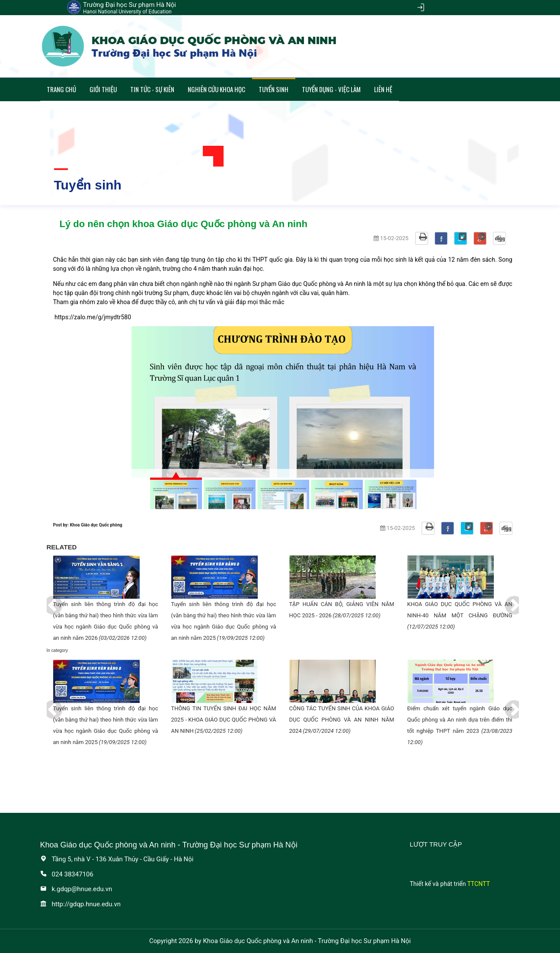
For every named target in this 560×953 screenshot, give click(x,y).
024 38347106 (67, 874)
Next (508, 600)
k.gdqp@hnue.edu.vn (76, 889)
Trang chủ (61, 89)
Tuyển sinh (274, 89)
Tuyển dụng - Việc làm (331, 89)
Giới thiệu (103, 89)
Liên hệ (383, 89)
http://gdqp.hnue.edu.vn (81, 904)
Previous (47, 600)
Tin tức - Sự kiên (152, 89)
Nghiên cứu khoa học (216, 89)
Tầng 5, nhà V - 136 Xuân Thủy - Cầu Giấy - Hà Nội (117, 859)
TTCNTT (478, 884)
